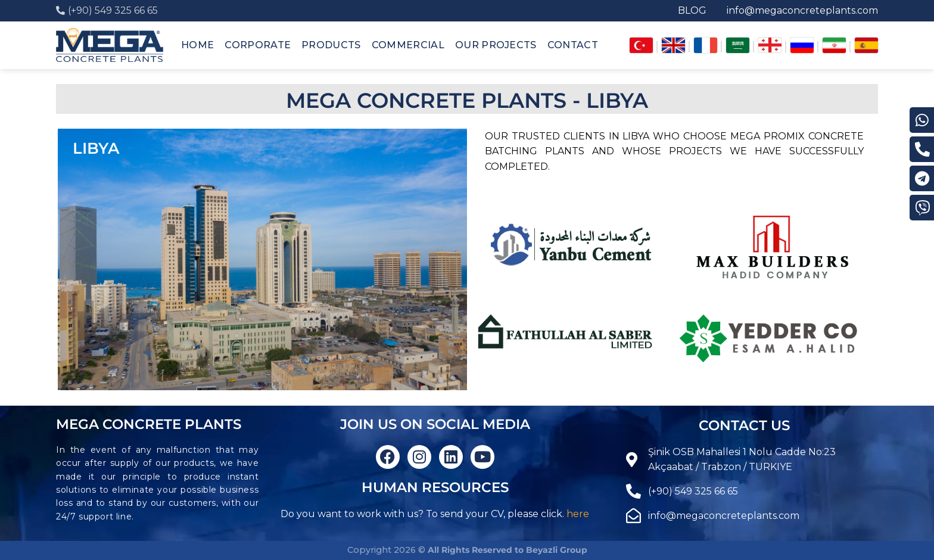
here (578, 514)
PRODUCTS (331, 45)
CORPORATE (258, 45)
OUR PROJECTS (496, 45)
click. (552, 514)
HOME (197, 45)
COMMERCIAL (408, 45)
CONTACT (573, 45)
